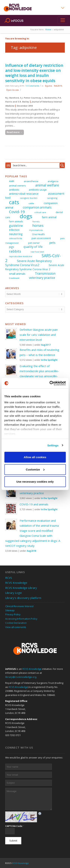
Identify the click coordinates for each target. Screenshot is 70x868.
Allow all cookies (35, 457)
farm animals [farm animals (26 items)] (16, 221)
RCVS (9, 578)
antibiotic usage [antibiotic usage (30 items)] (38, 190)
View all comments (16, 627)
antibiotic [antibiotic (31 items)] (14, 190)
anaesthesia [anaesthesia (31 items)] (31, 181)
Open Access (12, 90)
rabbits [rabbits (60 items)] (15, 251)
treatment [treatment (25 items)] (14, 278)
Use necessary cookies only (35, 482)
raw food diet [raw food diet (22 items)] (37, 252)
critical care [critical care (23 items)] (40, 212)
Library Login (14, 593)
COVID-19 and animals (34, 504)
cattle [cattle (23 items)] (31, 203)
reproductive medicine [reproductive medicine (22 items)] (21, 256)
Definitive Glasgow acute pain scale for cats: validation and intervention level (39, 335)
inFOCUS (17, 21)
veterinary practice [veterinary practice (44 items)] (42, 278)
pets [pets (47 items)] (52, 243)
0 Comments (33, 86)
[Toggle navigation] (63, 20)
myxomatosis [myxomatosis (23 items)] (36, 230)
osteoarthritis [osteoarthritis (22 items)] (15, 238)
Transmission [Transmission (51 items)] (45, 273)
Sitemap (10, 610)
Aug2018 (31, 551)
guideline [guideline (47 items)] (16, 226)
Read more (15, 132)
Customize (35, 469)
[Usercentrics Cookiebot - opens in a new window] (50, 383)
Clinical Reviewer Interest (19, 606)
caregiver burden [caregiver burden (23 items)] (29, 198)
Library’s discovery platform (23, 598)
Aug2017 (46, 345)
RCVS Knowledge (16, 583)
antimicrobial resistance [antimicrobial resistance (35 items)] (24, 194)
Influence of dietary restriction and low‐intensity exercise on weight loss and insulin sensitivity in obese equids (34, 73)
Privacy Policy (13, 614)
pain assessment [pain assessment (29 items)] (41, 238)
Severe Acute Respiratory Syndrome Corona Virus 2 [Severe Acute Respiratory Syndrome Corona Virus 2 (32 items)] (35, 267)
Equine (48, 86)
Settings (53, 445)
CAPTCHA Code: (15, 826)
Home (48, 29)
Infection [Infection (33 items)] (14, 230)
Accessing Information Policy (21, 619)
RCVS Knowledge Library (21, 588)
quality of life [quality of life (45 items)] (33, 247)
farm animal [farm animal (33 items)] (49, 217)
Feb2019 (58, 86)
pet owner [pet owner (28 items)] (34, 243)
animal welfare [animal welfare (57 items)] (47, 185)
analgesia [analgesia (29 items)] (53, 181)
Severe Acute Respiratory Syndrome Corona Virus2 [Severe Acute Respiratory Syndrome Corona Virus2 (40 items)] (28, 263)
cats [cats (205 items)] (14, 202)
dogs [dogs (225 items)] (26, 216)
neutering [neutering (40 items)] (16, 234)
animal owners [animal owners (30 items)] (17, 186)
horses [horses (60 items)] (38, 225)
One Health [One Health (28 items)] (38, 234)
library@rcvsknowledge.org (21, 677)
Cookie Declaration (16, 623)
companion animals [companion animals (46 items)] (37, 207)
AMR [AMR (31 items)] (12, 181)
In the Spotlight (49, 360)
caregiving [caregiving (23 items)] (52, 198)
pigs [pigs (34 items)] (11, 247)
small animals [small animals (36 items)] (17, 274)
